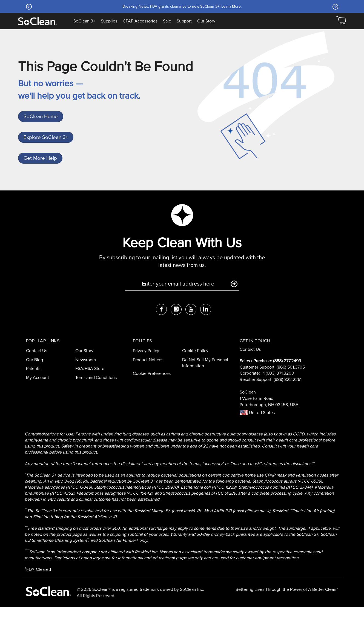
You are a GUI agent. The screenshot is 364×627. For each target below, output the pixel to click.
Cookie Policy (195, 370)
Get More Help (42, 174)
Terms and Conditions (96, 397)
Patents (33, 388)
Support (184, 21)
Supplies (109, 21)
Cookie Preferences (152, 393)
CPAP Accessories (140, 21)
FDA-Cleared (39, 589)
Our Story (206, 21)
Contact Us (37, 370)
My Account (38, 397)
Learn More (231, 6)
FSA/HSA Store (90, 388)
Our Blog (35, 379)
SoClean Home (42, 120)
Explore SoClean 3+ (47, 147)
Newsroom (86, 379)
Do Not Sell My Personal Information (205, 383)
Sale (167, 21)
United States (257, 432)
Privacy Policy (146, 370)
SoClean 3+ (84, 21)
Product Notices (148, 379)
